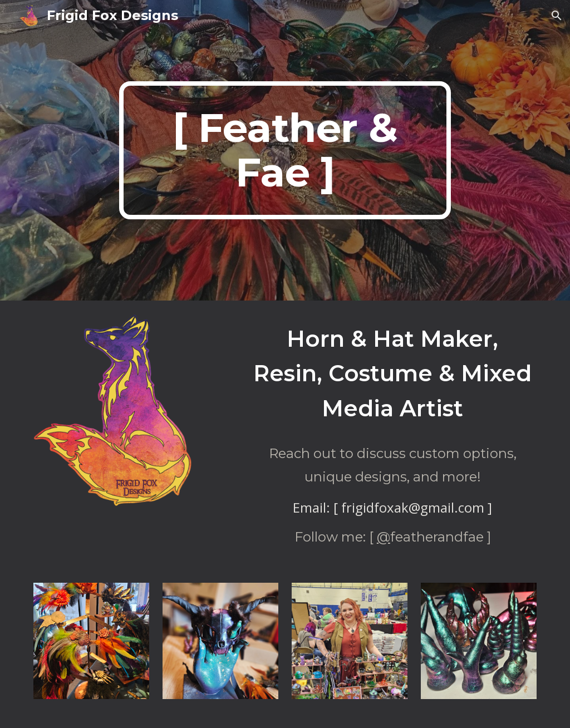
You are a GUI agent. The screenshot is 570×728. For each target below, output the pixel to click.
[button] (557, 16)
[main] (285, 150)
